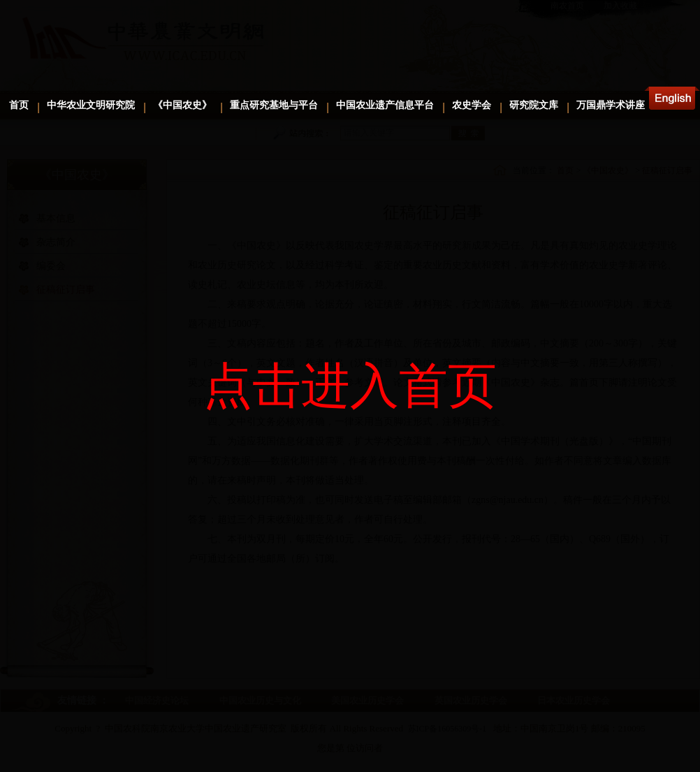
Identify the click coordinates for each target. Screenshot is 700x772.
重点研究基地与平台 (274, 105)
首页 (19, 105)
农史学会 (472, 105)
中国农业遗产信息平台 (385, 105)
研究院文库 (534, 105)
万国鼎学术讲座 (611, 105)
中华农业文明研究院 (91, 105)
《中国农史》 (182, 105)
